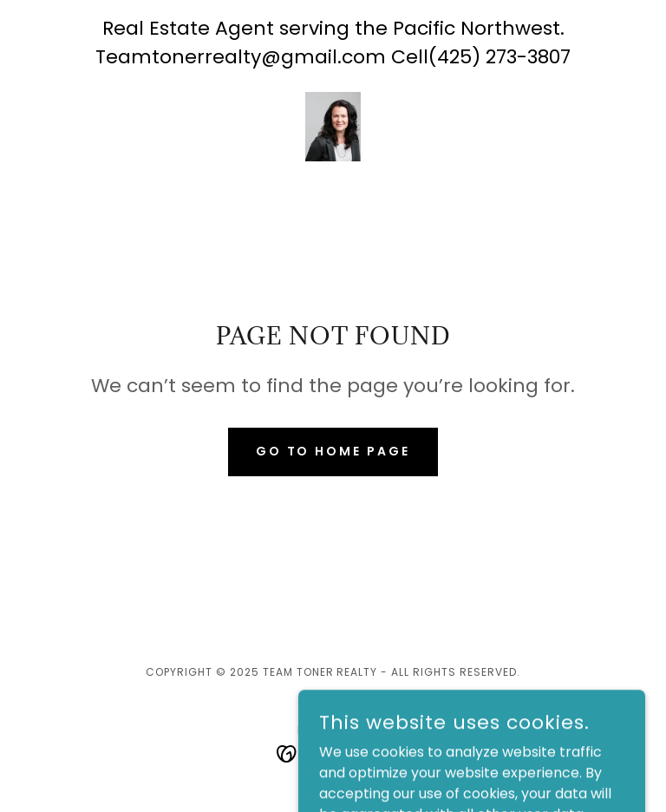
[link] (333, 127)
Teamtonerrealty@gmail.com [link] (241, 57)
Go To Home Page (333, 451)
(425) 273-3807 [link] (499, 57)
